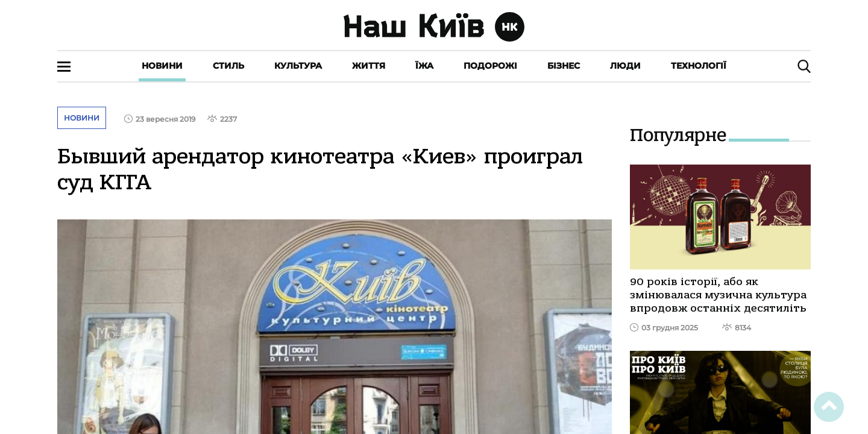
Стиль (228, 66)
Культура (298, 66)
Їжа (424, 66)
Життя (369, 66)
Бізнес (564, 66)
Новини (162, 66)
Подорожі (490, 66)
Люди (625, 66)
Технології (699, 66)
